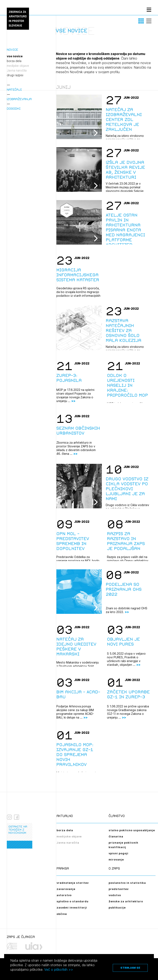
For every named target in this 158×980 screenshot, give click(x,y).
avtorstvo (64, 895)
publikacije (117, 907)
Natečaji (14, 90)
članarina (116, 836)
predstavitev (119, 889)
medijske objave (18, 66)
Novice (12, 50)
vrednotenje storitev (73, 883)
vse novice (15, 56)
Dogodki (14, 108)
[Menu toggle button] (149, 10)
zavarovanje (66, 889)
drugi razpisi (15, 75)
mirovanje (116, 859)
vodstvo (115, 895)
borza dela (14, 61)
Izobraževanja (19, 99)
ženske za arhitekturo (126, 901)
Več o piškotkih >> (59, 969)
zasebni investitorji (72, 907)
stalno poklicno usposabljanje (132, 830)
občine (62, 914)
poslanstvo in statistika (127, 883)
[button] (141, 21)
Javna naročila (17, 70)
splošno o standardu (73, 901)
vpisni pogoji (118, 853)
